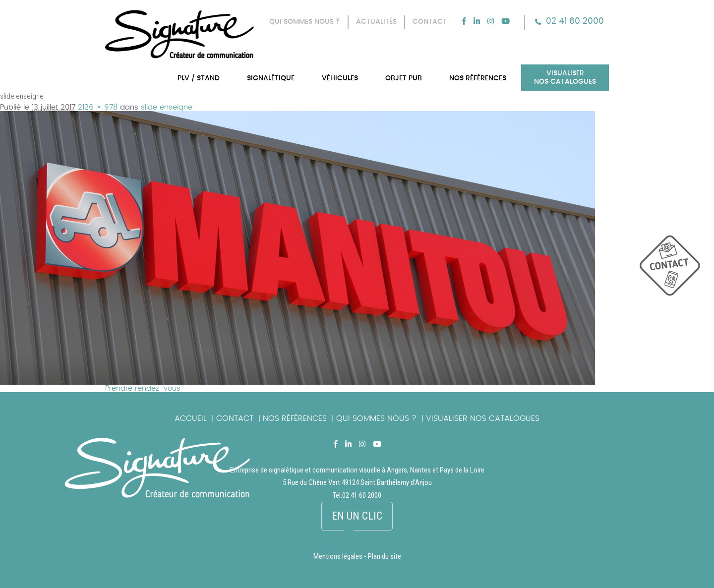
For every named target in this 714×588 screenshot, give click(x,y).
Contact (235, 418)
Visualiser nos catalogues (483, 418)
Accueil (191, 418)
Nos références (295, 418)
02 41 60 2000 (575, 21)
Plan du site (385, 556)
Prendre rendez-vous (143, 388)
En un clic (357, 516)
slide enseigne (167, 107)
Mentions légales (338, 556)
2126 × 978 (98, 107)
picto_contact (677, 270)
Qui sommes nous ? (376, 418)
